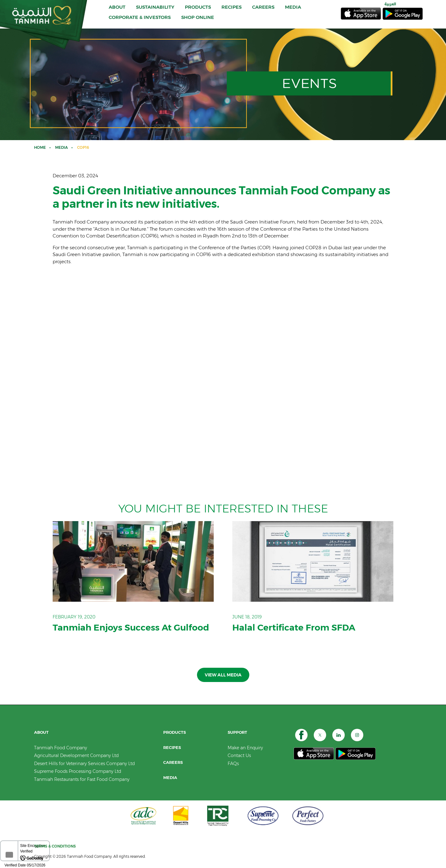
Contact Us (239, 755)
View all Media (223, 675)
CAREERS (263, 12)
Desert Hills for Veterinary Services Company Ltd (84, 764)
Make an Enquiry (245, 748)
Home (40, 147)
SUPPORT (237, 732)
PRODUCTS (198, 12)
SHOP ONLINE (198, 22)
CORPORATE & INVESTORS (140, 22)
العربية (390, 9)
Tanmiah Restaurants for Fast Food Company (82, 779)
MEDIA (293, 12)
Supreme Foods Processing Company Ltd (78, 771)
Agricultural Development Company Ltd (76, 755)
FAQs (233, 764)
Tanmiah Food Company (61, 748)
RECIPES (232, 12)
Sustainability (155, 12)
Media (61, 147)
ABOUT (117, 12)
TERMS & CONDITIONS (55, 846)
